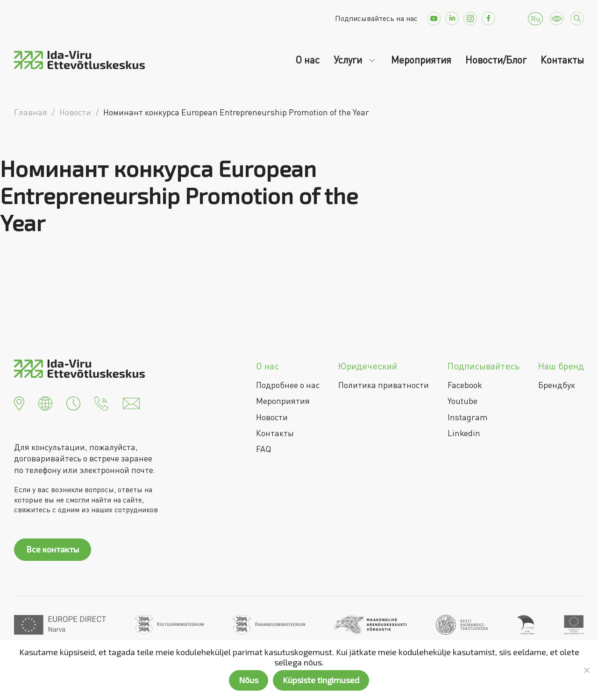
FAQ (263, 449)
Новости (272, 417)
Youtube (463, 401)
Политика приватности (384, 385)
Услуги (349, 60)
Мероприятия (421, 60)
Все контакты (53, 549)
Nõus (249, 680)
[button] (19, 403)
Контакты (562, 60)
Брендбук (557, 385)
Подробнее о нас (288, 385)
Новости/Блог (496, 60)
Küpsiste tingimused (321, 680)
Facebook (465, 385)
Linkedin (464, 433)
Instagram (468, 417)
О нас (307, 60)
